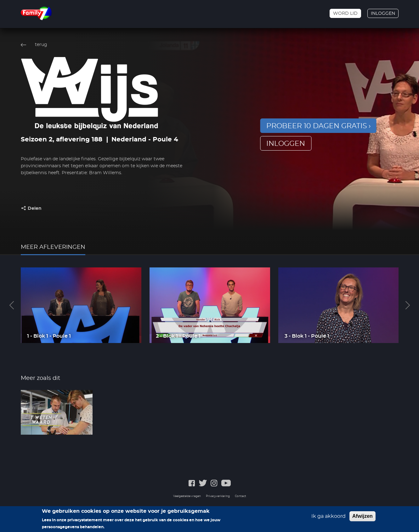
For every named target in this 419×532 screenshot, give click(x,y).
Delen (35, 209)
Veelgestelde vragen (187, 496)
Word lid (345, 14)
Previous (12, 305)
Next (408, 305)
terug (41, 45)
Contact (241, 496)
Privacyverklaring (218, 496)
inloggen (286, 144)
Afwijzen (362, 516)
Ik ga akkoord (328, 516)
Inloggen (383, 14)
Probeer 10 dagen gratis (317, 126)
